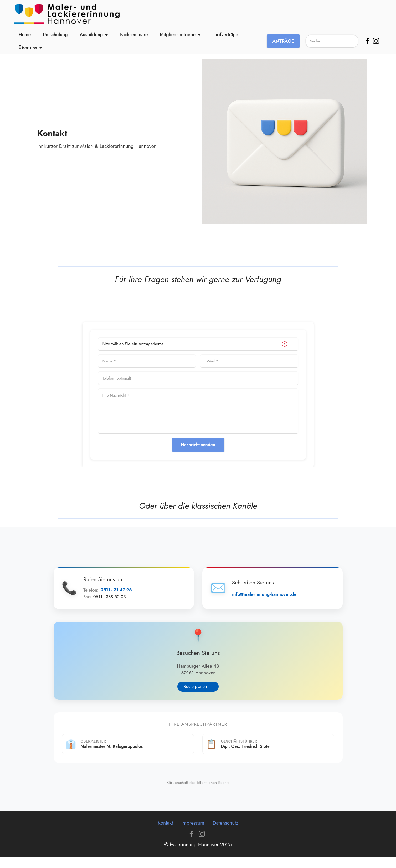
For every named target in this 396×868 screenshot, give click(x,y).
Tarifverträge (226, 37)
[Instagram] (376, 44)
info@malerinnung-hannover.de (269, 597)
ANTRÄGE (283, 44)
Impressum (193, 834)
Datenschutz (225, 834)
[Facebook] (368, 44)
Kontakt (165, 834)
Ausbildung (91, 37)
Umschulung (55, 37)
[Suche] (332, 44)
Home (25, 37)
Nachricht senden (198, 445)
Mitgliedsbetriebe (178, 37)
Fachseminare (134, 37)
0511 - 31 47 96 (121, 593)
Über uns (28, 51)
